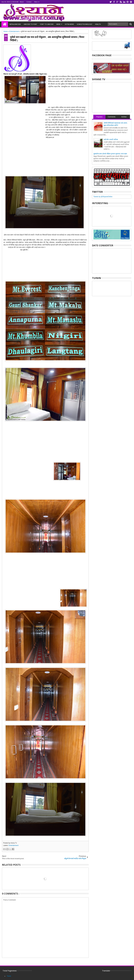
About (22, 2)
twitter (111, 2)
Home (5, 24)
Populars (99, 117)
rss (121, 2)
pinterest (131, 2)
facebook (114, 2)
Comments (112, 117)
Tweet (9, 976)
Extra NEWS (69, 24)
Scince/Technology (85, 24)
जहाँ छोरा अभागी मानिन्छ (111, 140)
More (36, 2)
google (117, 2)
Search (130, 24)
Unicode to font (30, 24)
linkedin (124, 2)
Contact (29, 2)
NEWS (58, 24)
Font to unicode (47, 24)
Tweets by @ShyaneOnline (103, 197)
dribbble (128, 2)
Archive (124, 117)
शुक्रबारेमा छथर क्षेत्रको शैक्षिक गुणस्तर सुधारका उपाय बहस (110, 154)
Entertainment (14, 845)
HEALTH (98, 24)
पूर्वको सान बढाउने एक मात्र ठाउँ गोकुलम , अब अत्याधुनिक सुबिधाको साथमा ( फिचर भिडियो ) (47, 39)
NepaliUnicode (15, 24)
